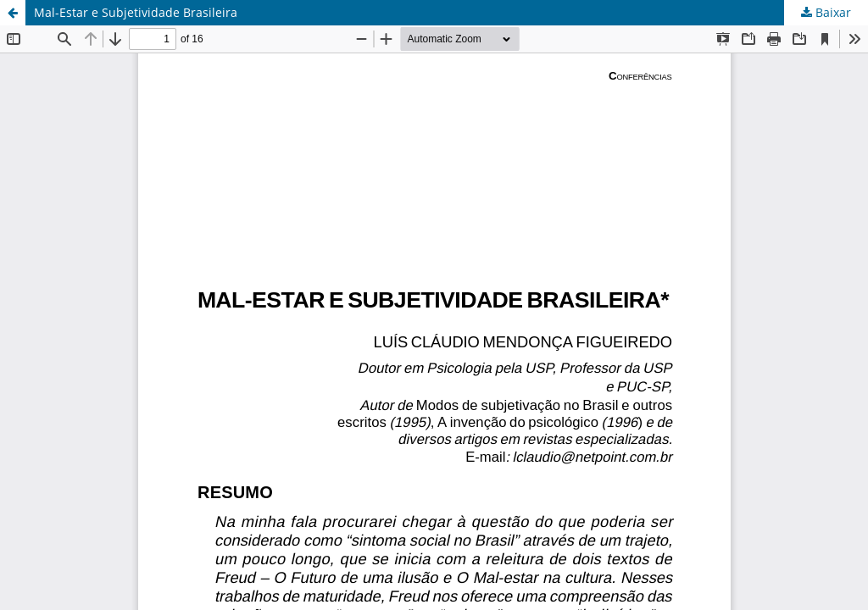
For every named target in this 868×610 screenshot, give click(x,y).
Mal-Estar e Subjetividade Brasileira (136, 12)
